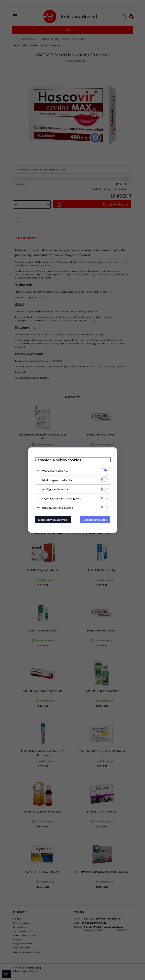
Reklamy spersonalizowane (57, 507)
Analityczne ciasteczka (55, 489)
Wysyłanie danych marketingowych (62, 498)
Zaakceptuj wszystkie (95, 519)
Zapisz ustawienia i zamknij (53, 519)
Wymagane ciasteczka (55, 471)
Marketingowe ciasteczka (57, 480)
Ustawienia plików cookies (58, 460)
